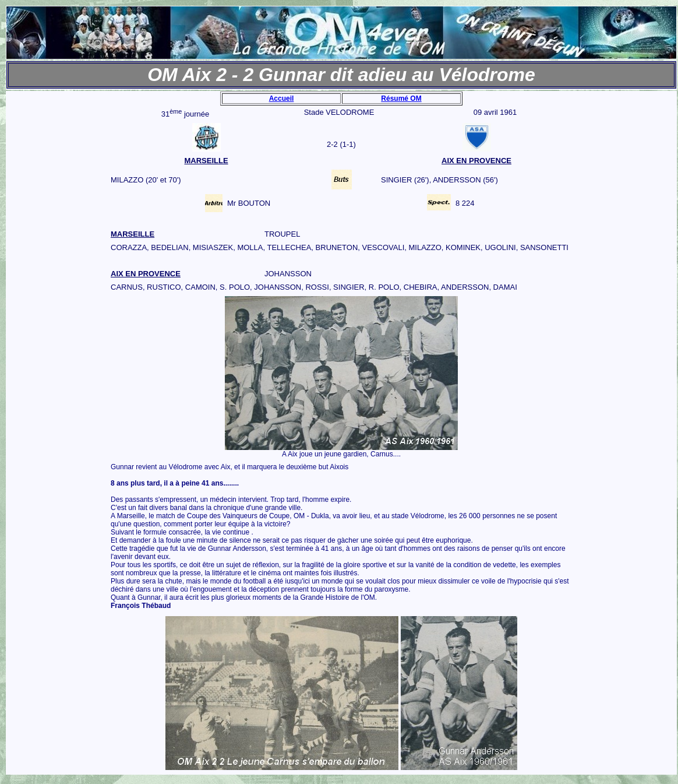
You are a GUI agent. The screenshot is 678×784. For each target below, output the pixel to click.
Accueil (282, 99)
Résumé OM (401, 99)
